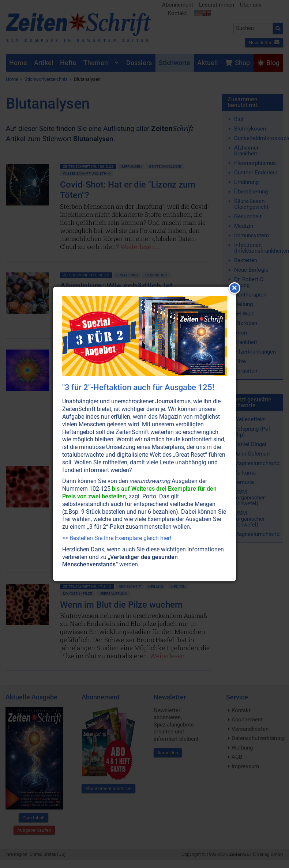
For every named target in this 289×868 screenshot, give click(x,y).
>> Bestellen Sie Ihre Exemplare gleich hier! (117, 538)
